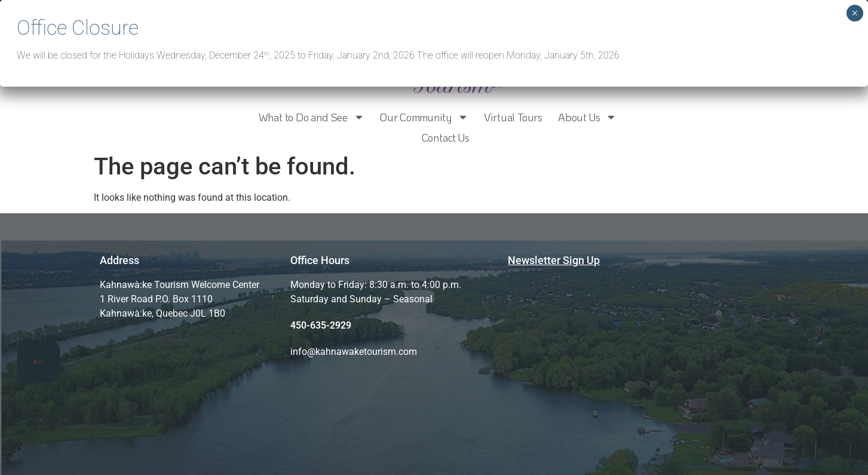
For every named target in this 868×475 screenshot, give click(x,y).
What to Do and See (312, 117)
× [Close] (855, 13)
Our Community (424, 117)
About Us (587, 117)
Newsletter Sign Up (554, 260)
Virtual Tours (513, 117)
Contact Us (446, 137)
